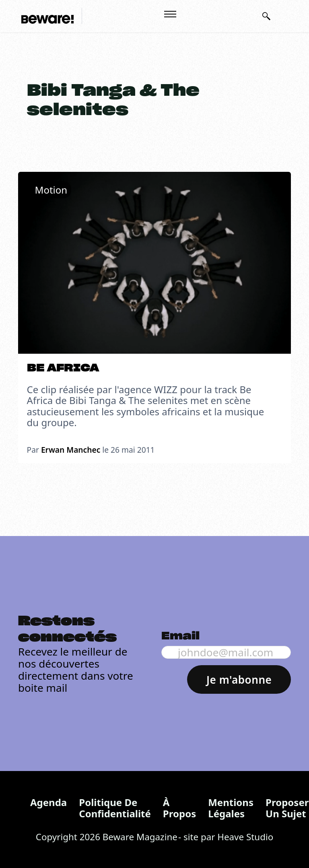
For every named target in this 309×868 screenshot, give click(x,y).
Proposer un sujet (287, 808)
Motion (51, 190)
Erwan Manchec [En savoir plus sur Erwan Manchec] (71, 450)
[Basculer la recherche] (266, 16)
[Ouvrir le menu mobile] (170, 14)
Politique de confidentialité (115, 808)
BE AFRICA (63, 368)
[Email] (226, 652)
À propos (179, 808)
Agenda (48, 802)
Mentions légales (231, 808)
